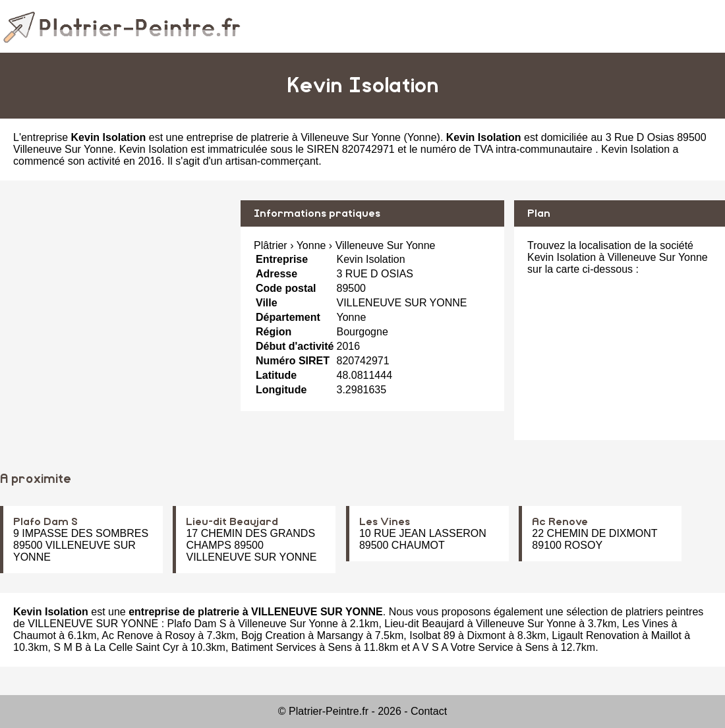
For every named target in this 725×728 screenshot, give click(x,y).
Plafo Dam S (45, 522)
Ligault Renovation (595, 635)
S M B (68, 647)
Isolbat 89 (432, 635)
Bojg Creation (273, 635)
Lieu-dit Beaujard (232, 522)
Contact (429, 711)
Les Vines (385, 522)
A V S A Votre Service (463, 647)
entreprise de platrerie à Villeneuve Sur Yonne (294, 137)
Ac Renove (560, 522)
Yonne (422, 137)
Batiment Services (274, 647)
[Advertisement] (115, 293)
